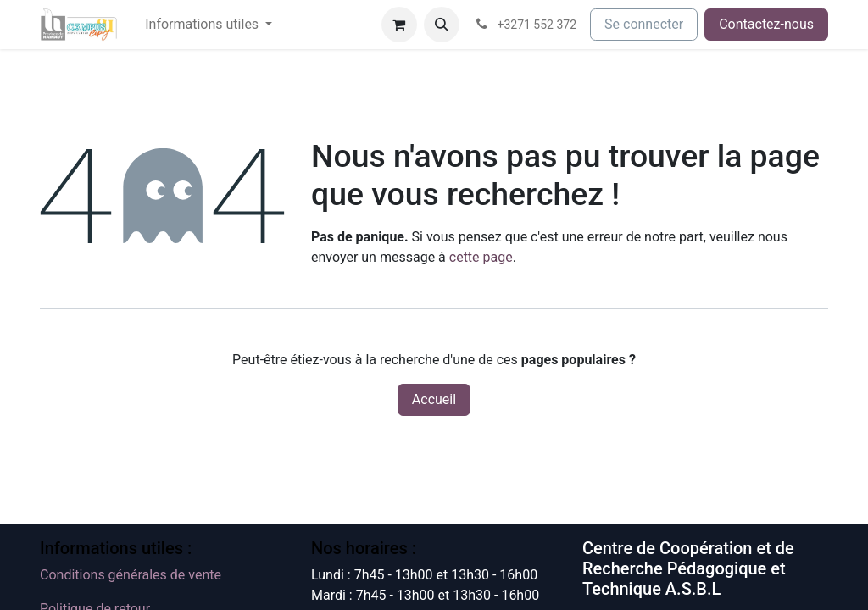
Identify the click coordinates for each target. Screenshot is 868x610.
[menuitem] (209, 25)
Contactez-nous (766, 24)
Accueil (434, 399)
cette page (481, 257)
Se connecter (644, 24)
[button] (442, 25)
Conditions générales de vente (131, 575)
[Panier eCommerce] (399, 25)
